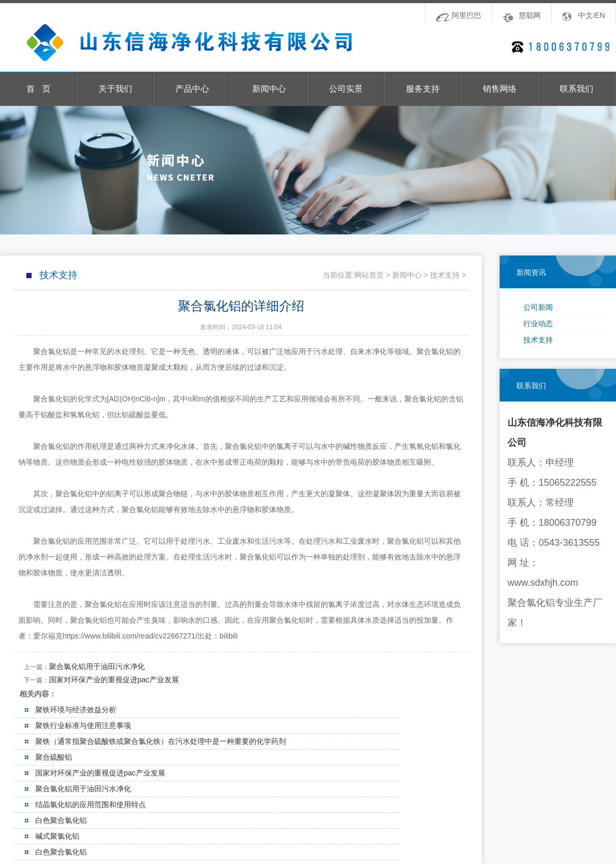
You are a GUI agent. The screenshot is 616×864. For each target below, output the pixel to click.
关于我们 (115, 89)
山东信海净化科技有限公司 (179, 43)
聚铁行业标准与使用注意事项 (83, 725)
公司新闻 (538, 307)
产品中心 (192, 89)
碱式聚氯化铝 (57, 836)
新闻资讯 (531, 272)
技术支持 (538, 340)
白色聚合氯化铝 (61, 820)
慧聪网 (530, 15)
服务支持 (423, 89)
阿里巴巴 (466, 15)
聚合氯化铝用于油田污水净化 (97, 666)
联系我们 (577, 89)
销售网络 (500, 89)
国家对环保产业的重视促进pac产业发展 (114, 680)
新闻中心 (269, 89)
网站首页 (369, 275)
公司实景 (346, 89)
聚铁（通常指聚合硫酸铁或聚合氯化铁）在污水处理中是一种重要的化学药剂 (161, 741)
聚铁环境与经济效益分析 (76, 710)
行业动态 (538, 323)
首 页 (38, 89)
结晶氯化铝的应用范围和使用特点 (91, 804)
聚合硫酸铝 (54, 757)
